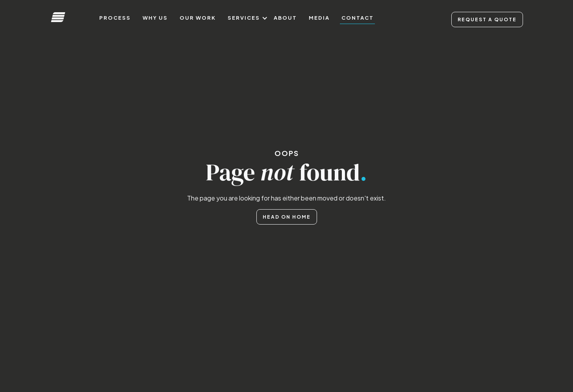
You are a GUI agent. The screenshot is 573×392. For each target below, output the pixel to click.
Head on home (287, 217)
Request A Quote (487, 20)
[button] (245, 18)
